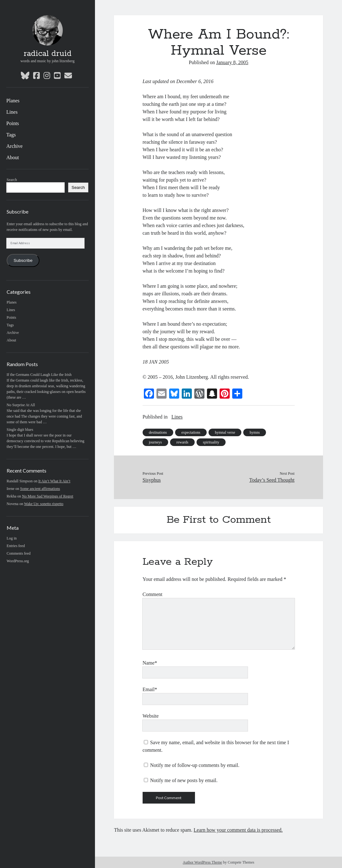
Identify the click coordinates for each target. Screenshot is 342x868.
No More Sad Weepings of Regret (48, 496)
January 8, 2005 (232, 62)
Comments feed (19, 553)
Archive (15, 146)
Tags (11, 135)
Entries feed (16, 546)
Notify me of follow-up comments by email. (195, 765)
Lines (12, 112)
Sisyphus (152, 480)
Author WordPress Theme (202, 862)
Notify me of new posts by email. (184, 780)
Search (12, 180)
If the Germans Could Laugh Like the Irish (39, 375)
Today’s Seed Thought (272, 480)
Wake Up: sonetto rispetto (44, 504)
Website (151, 716)
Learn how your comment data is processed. (238, 830)
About (13, 157)
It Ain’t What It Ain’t (54, 481)
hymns (255, 432)
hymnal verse (225, 432)
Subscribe (23, 260)
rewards (182, 442)
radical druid (48, 54)
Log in (12, 538)
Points (13, 123)
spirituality (211, 442)
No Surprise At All (21, 405)
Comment (153, 594)
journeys (155, 442)
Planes (13, 101)
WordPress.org (18, 561)
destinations (158, 432)
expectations (191, 432)
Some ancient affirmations (40, 489)
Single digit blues (20, 430)
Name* (150, 663)
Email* (150, 689)
